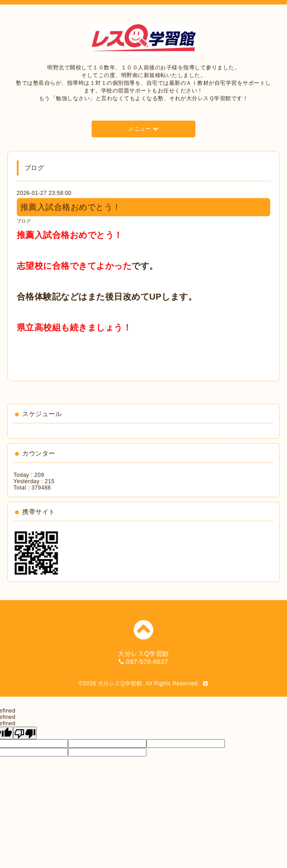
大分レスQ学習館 (120, 684)
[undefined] (25, 733)
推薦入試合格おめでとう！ (71, 207)
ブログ (24, 221)
